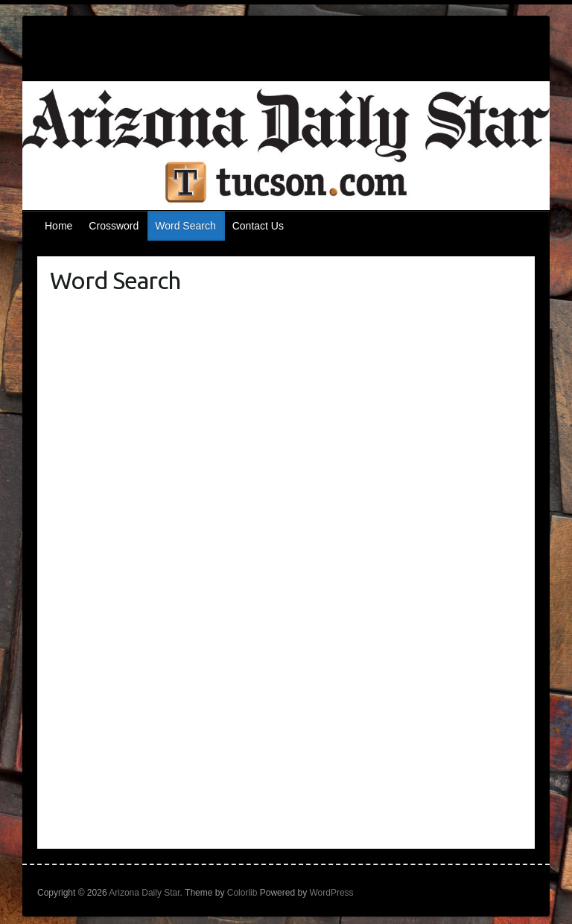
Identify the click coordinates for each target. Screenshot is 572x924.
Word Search (185, 226)
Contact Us (258, 226)
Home (58, 226)
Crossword (114, 226)
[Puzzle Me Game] (286, 573)
